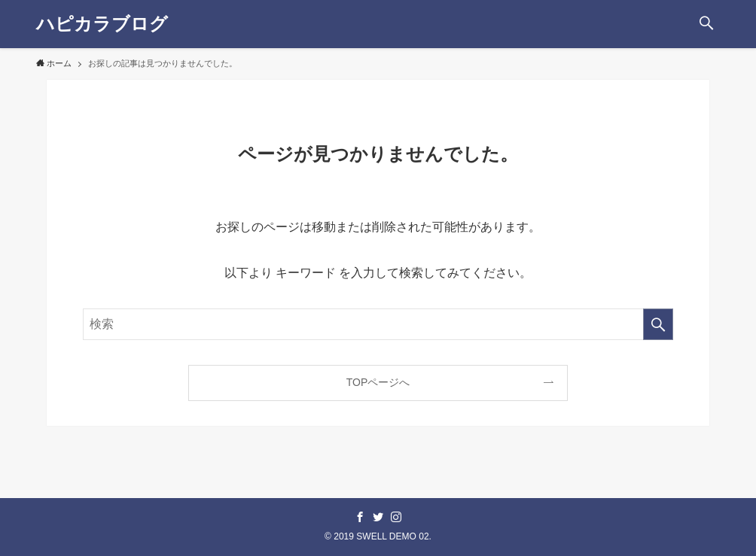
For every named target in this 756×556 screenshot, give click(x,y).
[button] (706, 24)
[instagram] (396, 517)
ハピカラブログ (102, 24)
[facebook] (360, 517)
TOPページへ (378, 382)
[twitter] (378, 517)
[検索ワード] (378, 324)
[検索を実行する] (658, 324)
